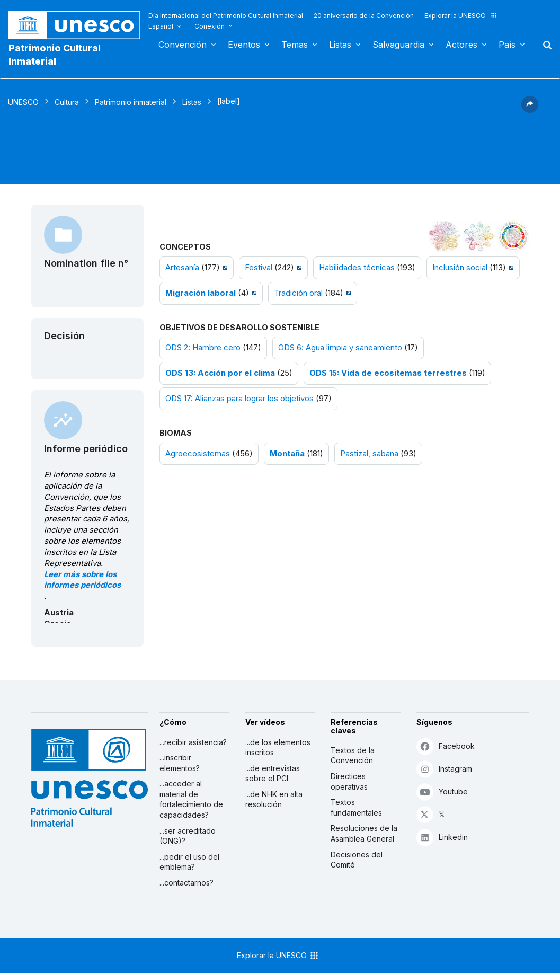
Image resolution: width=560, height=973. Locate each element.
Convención (183, 45)
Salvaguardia (398, 45)
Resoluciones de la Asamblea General (364, 833)
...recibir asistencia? (193, 742)
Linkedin (442, 837)
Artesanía (182, 268)
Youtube (442, 791)
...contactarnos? (186, 883)
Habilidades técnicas (357, 268)
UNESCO (23, 102)
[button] (530, 110)
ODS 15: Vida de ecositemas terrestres (388, 373)
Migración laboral (201, 293)
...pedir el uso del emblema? (189, 862)
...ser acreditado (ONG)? (188, 836)
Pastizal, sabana (369, 454)
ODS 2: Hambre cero (203, 348)
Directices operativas (349, 781)
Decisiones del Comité (357, 860)
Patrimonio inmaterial (131, 102)
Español (161, 26)
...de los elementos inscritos (278, 748)
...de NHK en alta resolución (274, 799)
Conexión (210, 26)
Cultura (67, 102)
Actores (461, 45)
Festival (259, 268)
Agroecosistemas (198, 454)
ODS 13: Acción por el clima (220, 373)
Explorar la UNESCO (461, 16)
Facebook (446, 746)
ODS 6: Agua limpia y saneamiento (340, 348)
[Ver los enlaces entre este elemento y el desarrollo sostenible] (513, 236)
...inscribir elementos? (180, 763)
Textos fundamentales (356, 807)
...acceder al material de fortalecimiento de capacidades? (191, 799)
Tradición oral (298, 293)
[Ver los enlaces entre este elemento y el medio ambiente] (479, 236)
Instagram (444, 769)
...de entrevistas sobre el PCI (273, 773)
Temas (295, 45)
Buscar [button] (544, 45)
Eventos (244, 45)
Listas (340, 45)
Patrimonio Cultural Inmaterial (55, 55)
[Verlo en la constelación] (445, 236)
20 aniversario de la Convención (364, 16)
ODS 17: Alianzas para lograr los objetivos (239, 399)
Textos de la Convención (353, 755)
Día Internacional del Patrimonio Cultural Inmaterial (226, 16)
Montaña (287, 454)
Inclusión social (460, 268)
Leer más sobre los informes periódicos (82, 580)
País (507, 45)
